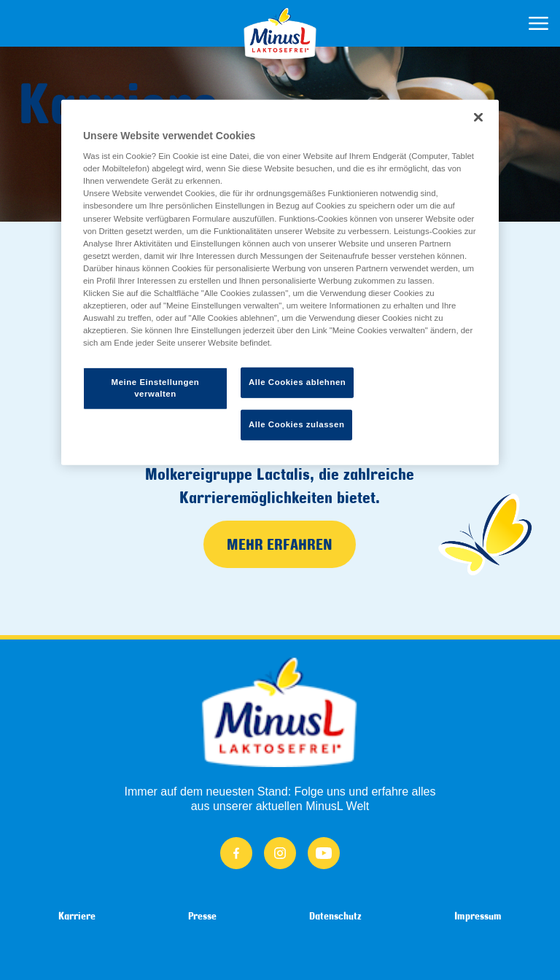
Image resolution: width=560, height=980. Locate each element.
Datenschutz (335, 916)
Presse (202, 916)
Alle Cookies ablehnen (297, 382)
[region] (280, 282)
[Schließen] (478, 117)
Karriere (77, 916)
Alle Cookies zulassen (296, 424)
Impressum (478, 916)
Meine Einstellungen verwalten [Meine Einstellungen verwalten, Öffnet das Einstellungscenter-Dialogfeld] (156, 388)
